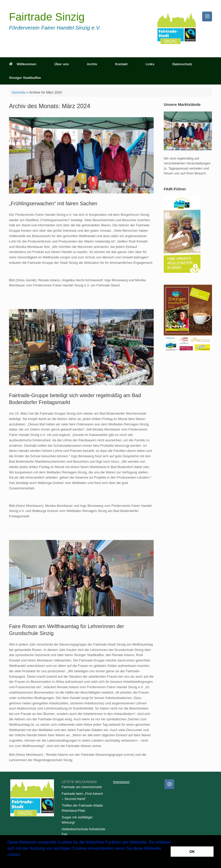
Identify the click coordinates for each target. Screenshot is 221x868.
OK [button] (192, 852)
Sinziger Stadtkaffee (25, 78)
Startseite (19, 92)
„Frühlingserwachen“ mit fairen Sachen (53, 203)
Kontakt (121, 64)
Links (150, 64)
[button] (8, 861)
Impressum (121, 782)
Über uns (61, 64)
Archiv (92, 64)
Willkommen (23, 64)
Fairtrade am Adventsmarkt (82, 787)
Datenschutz (182, 64)
